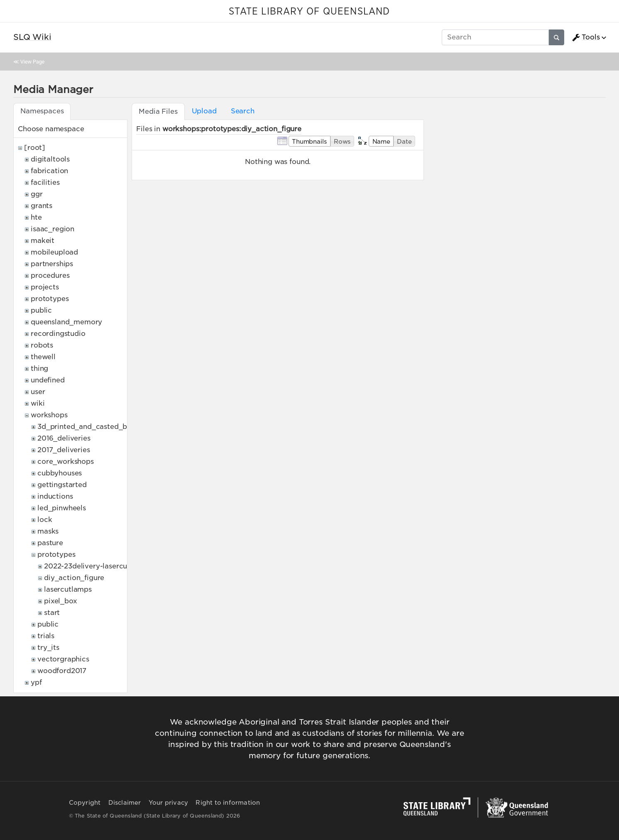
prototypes (50, 299)
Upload (204, 111)
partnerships (52, 264)
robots (42, 345)
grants (42, 206)
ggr (37, 194)
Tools (586, 37)
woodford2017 (62, 671)
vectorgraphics (63, 659)
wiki (38, 403)
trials (46, 636)
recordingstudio (58, 334)
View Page (32, 62)
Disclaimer (125, 803)
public (41, 310)
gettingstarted (62, 485)
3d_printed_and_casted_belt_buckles (102, 427)
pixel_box (61, 601)
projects (45, 287)
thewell (43, 357)
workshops (49, 415)
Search (243, 111)
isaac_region (53, 229)
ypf (36, 682)
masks (48, 531)
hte (36, 217)
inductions (55, 496)
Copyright (85, 803)
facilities (45, 182)
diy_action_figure (74, 578)
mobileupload (54, 252)
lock (45, 520)
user (38, 392)
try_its (48, 648)
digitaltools (50, 159)
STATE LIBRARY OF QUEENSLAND (309, 12)
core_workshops (66, 462)
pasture (50, 543)
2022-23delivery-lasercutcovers (98, 566)
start (52, 613)
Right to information (228, 803)
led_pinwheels (62, 508)
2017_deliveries (64, 450)
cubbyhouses (60, 473)
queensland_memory (66, 322)
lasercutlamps (68, 589)
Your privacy (168, 803)
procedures (50, 276)
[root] (35, 148)
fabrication (49, 171)
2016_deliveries (64, 438)
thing (39, 369)
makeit (43, 241)
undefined (48, 380)
